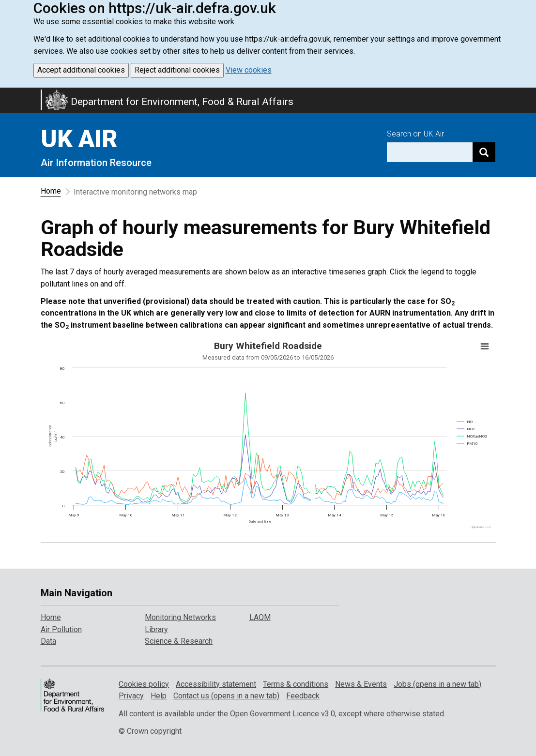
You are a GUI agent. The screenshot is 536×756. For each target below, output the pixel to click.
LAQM (260, 617)
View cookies (249, 70)
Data (48, 641)
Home (51, 191)
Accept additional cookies (81, 70)
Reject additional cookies (177, 70)
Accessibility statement (216, 684)
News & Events (361, 684)
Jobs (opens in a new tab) (437, 684)
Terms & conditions (296, 684)
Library (156, 629)
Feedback (303, 696)
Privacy (131, 696)
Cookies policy (144, 684)
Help (159, 696)
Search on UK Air (415, 134)
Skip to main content (6, 94)
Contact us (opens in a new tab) (226, 696)
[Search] (484, 152)
